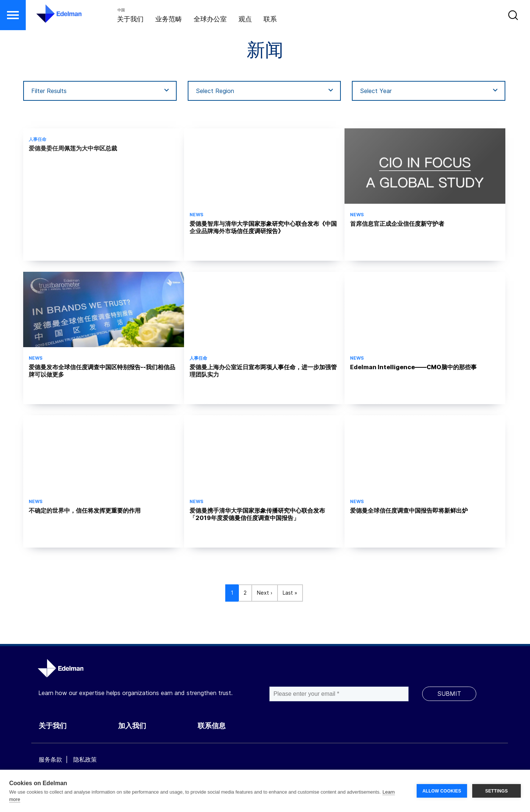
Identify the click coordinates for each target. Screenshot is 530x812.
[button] (13, 15)
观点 (245, 19)
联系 (270, 19)
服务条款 (50, 759)
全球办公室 (210, 19)
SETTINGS (497, 791)
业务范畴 (169, 19)
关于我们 (130, 19)
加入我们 (132, 726)
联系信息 (212, 726)
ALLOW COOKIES (442, 791)
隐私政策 (85, 759)
